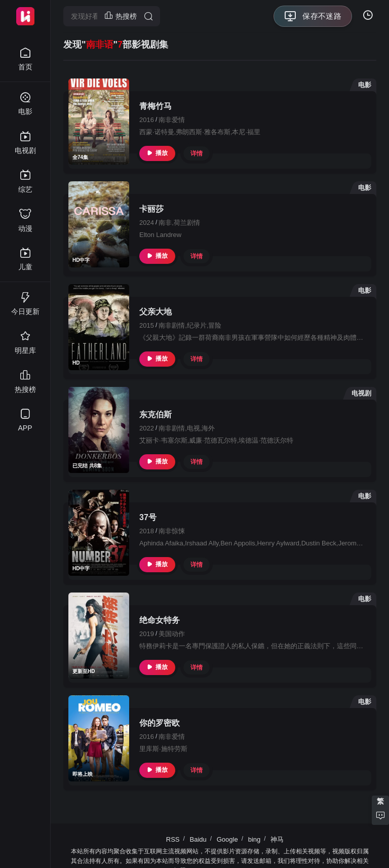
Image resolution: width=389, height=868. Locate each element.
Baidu (198, 839)
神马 (277, 839)
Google (227, 839)
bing (255, 839)
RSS (173, 839)
